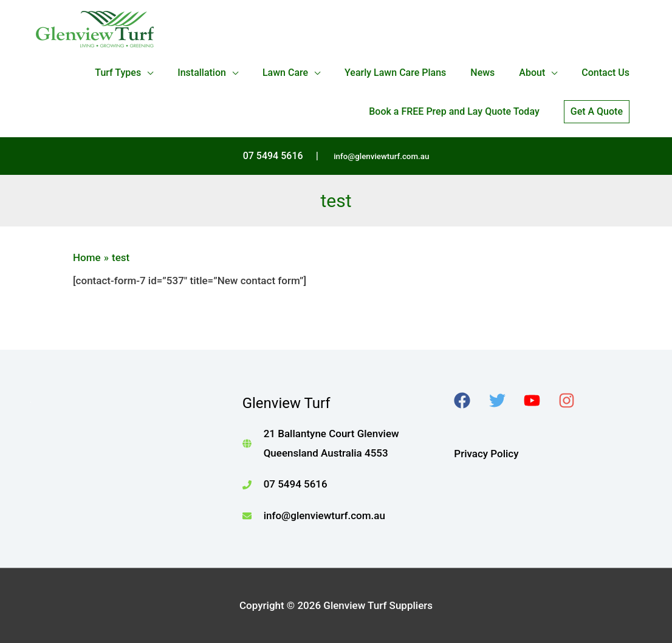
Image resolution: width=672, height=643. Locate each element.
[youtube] (540, 400)
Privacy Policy (486, 454)
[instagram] (574, 400)
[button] (597, 112)
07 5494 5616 (296, 484)
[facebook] (470, 400)
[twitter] (505, 400)
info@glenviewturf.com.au (381, 156)
